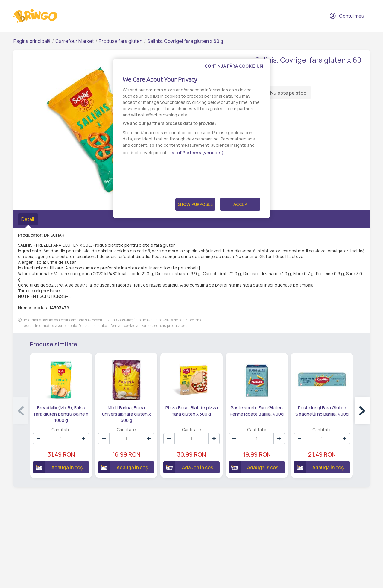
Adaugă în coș (58, 467)
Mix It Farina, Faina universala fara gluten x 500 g (126, 414)
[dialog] (191, 138)
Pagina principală (32, 41)
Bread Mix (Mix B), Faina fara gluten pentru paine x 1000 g (61, 414)
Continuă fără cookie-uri (234, 66)
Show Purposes (195, 204)
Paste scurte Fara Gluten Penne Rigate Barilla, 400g (257, 411)
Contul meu (347, 16)
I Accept (240, 204)
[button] (362, 411)
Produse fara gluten (121, 41)
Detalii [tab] (28, 219)
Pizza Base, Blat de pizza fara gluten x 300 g (192, 411)
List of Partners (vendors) (196, 153)
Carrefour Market (75, 41)
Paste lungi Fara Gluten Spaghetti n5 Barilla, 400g (322, 411)
